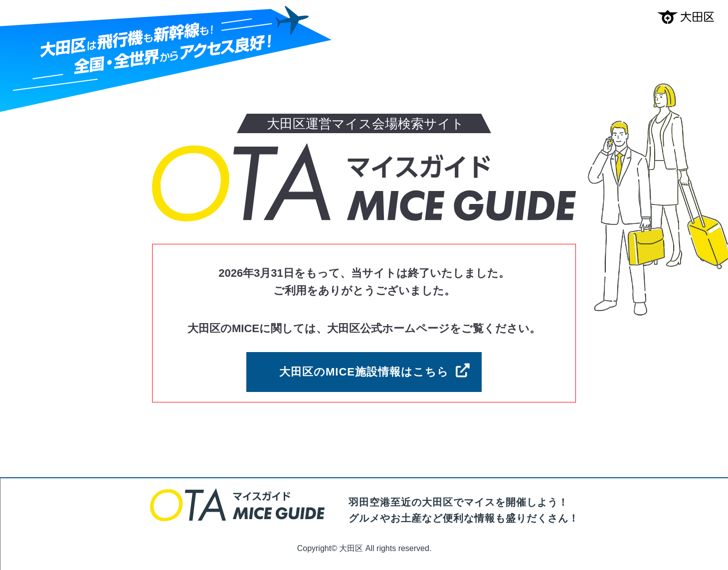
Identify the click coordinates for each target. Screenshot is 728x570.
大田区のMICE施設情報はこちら (364, 372)
